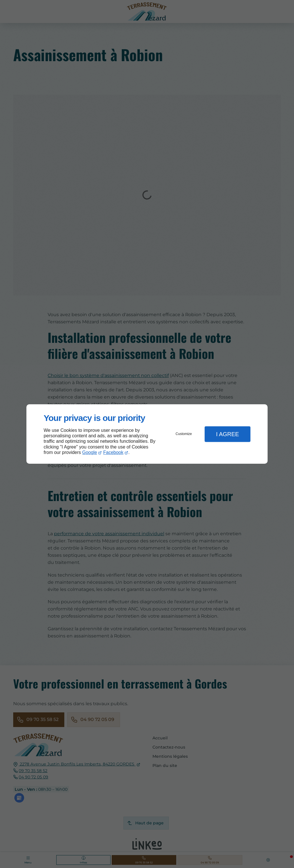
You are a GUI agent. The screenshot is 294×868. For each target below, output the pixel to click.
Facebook (113, 452)
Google (90, 452)
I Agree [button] (227, 434)
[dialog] (147, 434)
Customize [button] (184, 434)
